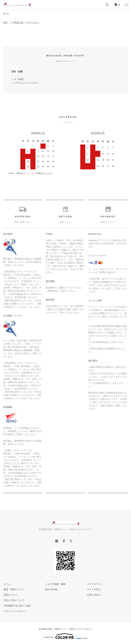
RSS (47, 589)
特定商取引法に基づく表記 (17, 606)
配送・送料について (13, 589)
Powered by (65, 636)
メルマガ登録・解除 (55, 584)
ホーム (6, 14)
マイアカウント (94, 584)
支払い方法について (13, 600)
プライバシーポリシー (14, 611)
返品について (10, 595)
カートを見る (93, 589)
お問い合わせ (93, 595)
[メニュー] (126, 5)
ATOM (54, 589)
